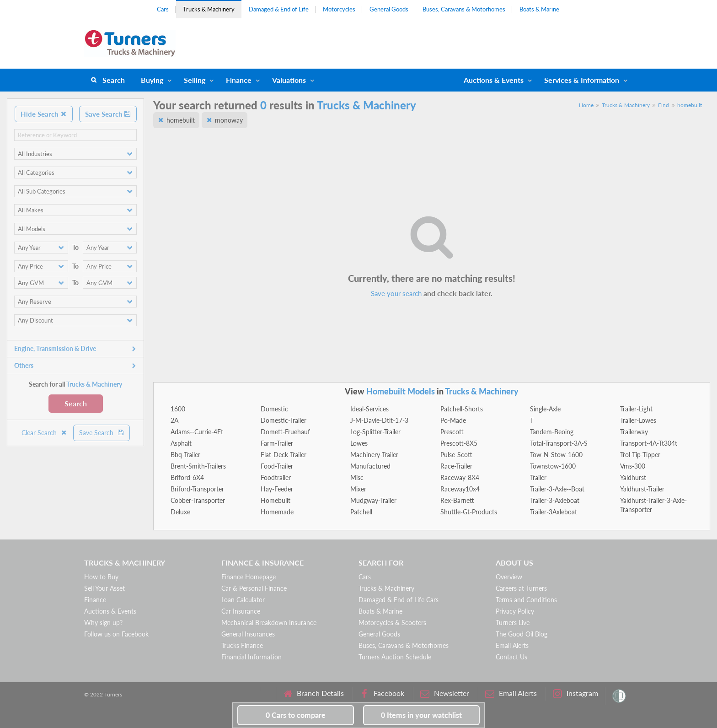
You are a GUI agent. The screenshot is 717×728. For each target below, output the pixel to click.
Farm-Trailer (277, 443)
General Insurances (248, 634)
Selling (195, 80)
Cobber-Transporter (198, 500)
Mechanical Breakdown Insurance (269, 623)
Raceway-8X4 (460, 477)
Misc (357, 477)
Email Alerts (512, 645)
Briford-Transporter (197, 489)
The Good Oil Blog (522, 634)
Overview (509, 577)
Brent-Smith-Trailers (198, 466)
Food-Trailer (277, 466)
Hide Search (44, 114)
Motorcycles (339, 9)
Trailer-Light (636, 409)
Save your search (396, 293)
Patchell (361, 512)
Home (586, 105)
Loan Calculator (243, 600)
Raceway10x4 (460, 489)
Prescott (452, 432)
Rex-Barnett (457, 500)
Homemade (277, 512)
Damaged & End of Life (279, 9)
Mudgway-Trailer (373, 500)
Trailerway (634, 432)
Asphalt (181, 443)
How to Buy (101, 577)
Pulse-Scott (456, 455)
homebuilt (690, 105)
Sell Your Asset (104, 588)
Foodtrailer (276, 477)
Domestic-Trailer (284, 420)
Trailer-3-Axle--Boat (557, 489)
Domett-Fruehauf (285, 432)
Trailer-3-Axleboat (555, 500)
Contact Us (511, 657)
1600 (178, 409)
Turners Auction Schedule (395, 657)
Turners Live (513, 623)
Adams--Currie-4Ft (197, 432)
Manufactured (370, 466)
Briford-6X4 (187, 477)
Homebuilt (276, 500)
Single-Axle (545, 409)
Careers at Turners (521, 588)
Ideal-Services (369, 409)
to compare (296, 715)
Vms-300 (633, 466)
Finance (239, 80)
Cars (163, 9)
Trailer (538, 477)
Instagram (575, 693)
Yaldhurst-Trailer (642, 489)
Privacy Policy (515, 611)
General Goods (389, 9)
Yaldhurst (633, 477)
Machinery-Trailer (374, 455)
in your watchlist (421, 715)
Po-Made (453, 420)
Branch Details (313, 693)
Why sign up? (103, 623)
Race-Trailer (456, 466)
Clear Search (44, 433)
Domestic (274, 409)
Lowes (359, 443)
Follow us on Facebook (116, 634)
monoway (229, 120)
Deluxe (180, 512)
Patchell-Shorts (462, 409)
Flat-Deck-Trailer (284, 455)
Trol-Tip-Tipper (640, 455)
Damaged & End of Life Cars (399, 600)
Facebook (382, 693)
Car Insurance (241, 611)
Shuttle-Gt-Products (469, 512)
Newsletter (445, 693)
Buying (152, 80)
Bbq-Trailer (185, 455)
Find (663, 105)
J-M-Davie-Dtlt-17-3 (379, 420)
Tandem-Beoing (552, 432)
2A (174, 420)
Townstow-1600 (553, 466)
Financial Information (251, 657)
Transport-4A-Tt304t (649, 443)
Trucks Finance (242, 645)
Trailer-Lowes (638, 420)
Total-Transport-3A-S (559, 443)
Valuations (289, 80)
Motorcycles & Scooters (392, 623)
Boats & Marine (539, 9)
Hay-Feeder (277, 489)
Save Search (108, 114)
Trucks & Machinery (209, 9)
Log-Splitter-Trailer (375, 432)
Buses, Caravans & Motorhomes (464, 9)
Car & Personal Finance (254, 588)
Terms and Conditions (526, 600)
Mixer (358, 489)
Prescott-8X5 (459, 443)
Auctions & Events (110, 611)
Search (114, 80)
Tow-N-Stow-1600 (556, 455)
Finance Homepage (249, 577)
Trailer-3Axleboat (554, 512)
